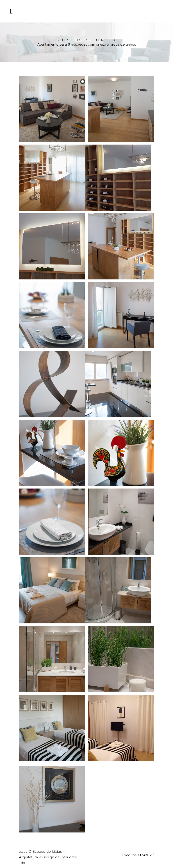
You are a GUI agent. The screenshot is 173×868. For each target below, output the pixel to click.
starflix (145, 855)
